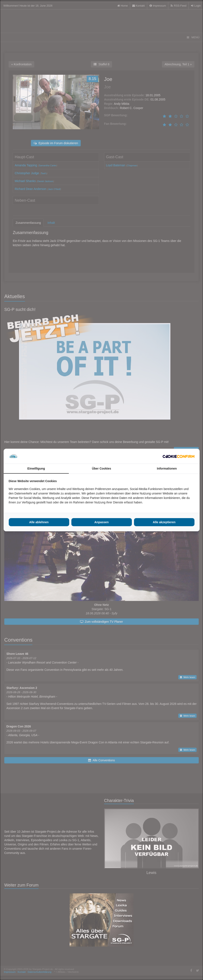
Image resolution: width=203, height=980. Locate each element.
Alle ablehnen (39, 522)
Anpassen (101, 522)
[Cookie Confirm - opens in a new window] (179, 456)
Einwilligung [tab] (36, 468)
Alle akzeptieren (164, 522)
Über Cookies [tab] (101, 468)
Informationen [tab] (167, 468)
